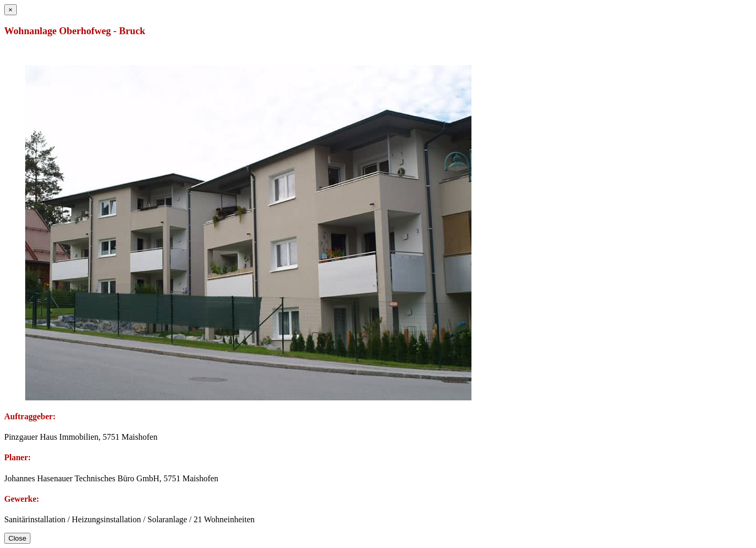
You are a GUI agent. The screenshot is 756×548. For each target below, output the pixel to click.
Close (17, 538)
